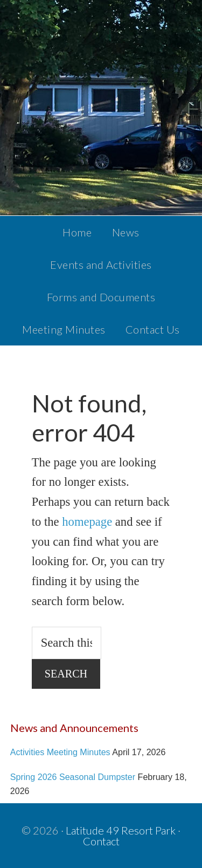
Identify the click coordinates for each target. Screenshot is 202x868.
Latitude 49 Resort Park (121, 830)
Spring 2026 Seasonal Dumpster (73, 777)
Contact (101, 841)
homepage (87, 522)
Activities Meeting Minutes (60, 752)
